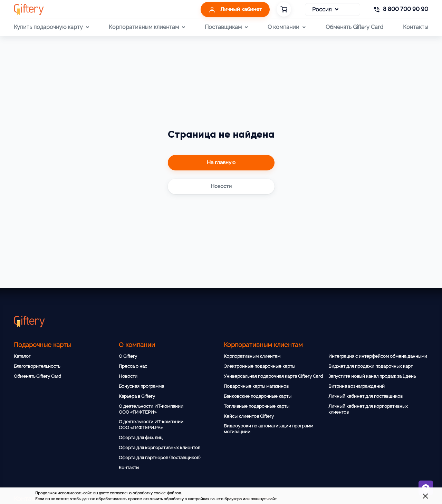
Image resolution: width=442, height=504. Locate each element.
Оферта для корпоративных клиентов (160, 448)
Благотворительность (37, 366)
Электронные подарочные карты (260, 366)
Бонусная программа (141, 386)
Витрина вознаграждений (357, 386)
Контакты (416, 27)
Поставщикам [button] (226, 27)
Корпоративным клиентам (252, 356)
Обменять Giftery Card (354, 27)
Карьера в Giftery (137, 396)
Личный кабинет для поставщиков (366, 396)
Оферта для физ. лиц (141, 438)
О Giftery (128, 356)
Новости (128, 376)
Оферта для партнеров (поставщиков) (160, 458)
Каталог (22, 356)
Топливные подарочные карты (257, 406)
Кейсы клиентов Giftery (249, 416)
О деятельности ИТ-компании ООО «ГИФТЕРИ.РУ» (151, 425)
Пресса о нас (133, 366)
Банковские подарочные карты (258, 396)
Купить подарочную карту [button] (51, 27)
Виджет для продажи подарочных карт (371, 366)
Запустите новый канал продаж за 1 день (372, 376)
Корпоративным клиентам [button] (147, 27)
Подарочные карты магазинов (256, 386)
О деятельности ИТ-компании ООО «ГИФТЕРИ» (151, 409)
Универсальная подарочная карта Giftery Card (273, 376)
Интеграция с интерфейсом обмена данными (378, 356)
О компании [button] (287, 27)
